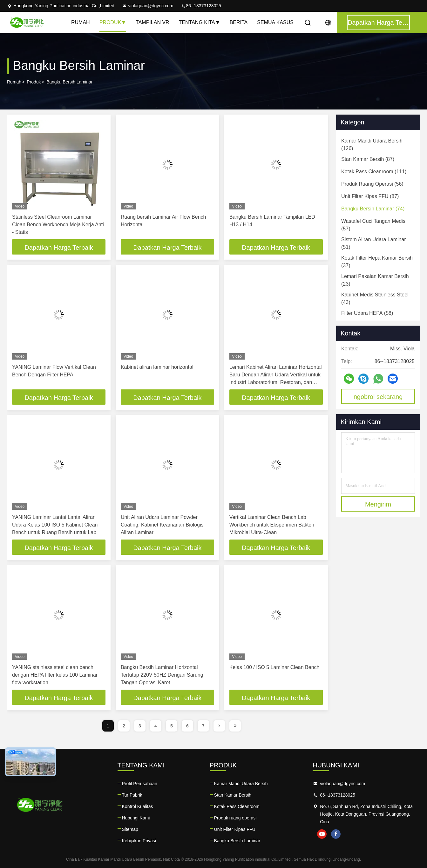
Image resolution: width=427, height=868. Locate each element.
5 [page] (172, 726)
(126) (372, 145)
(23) (375, 280)
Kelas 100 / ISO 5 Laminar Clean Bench (274, 667)
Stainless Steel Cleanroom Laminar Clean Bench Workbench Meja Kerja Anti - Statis (58, 225)
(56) (372, 184)
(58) (367, 313)
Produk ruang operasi (235, 818)
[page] (219, 726)
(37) (377, 262)
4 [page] (156, 726)
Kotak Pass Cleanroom (237, 806)
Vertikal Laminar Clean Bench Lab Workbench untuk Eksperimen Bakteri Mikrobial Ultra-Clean (272, 525)
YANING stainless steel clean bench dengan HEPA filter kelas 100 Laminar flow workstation (55, 675)
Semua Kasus (275, 22)
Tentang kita (200, 22)
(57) (373, 225)
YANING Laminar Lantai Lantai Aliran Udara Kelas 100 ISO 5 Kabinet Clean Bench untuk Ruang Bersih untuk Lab (55, 525)
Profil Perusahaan (140, 784)
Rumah (81, 22)
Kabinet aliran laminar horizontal (157, 367)
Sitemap (130, 829)
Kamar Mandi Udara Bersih (241, 784)
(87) (368, 159)
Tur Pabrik (132, 795)
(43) (375, 298)
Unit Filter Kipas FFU (235, 829)
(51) (374, 243)
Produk (113, 22)
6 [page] (187, 726)
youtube (322, 834)
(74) (373, 209)
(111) (374, 172)
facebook (336, 834)
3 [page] (140, 726)
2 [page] (124, 726)
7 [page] (203, 726)
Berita (239, 22)
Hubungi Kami (136, 818)
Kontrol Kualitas (138, 806)
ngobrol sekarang (378, 397)
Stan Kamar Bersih (233, 795)
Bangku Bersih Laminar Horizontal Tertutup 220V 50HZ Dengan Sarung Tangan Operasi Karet (162, 675)
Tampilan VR (152, 22)
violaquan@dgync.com (148, 6)
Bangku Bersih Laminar (237, 841)
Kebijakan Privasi (139, 841)
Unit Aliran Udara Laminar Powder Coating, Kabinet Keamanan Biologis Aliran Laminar (162, 525)
